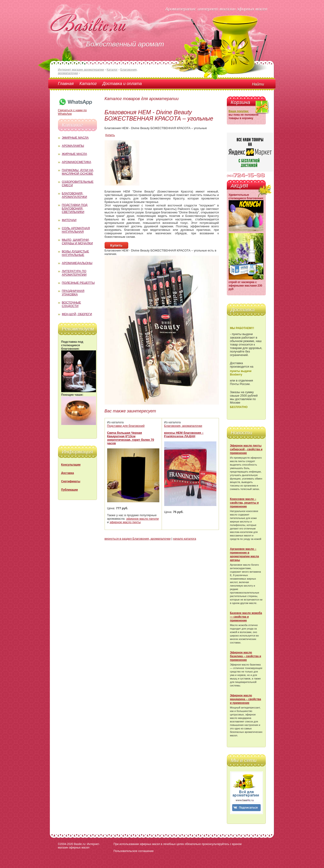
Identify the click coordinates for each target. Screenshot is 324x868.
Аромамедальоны (77, 263)
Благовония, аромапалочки (75, 195)
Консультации (71, 465)
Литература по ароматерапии (74, 273)
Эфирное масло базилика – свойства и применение (246, 656)
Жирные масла (75, 154)
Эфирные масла (75, 138)
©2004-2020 (66, 844)
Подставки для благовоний (126, 426)
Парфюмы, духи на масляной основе (78, 172)
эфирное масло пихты (125, 522)
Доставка (68, 473)
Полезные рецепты (78, 283)
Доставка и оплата (122, 84)
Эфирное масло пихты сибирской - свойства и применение (246, 449)
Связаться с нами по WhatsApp (75, 110)
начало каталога (184, 539)
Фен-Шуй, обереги (77, 314)
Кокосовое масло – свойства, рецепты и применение (244, 503)
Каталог (88, 84)
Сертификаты (71, 481)
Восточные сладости (72, 304)
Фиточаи (69, 220)
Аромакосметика (77, 162)
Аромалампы (73, 146)
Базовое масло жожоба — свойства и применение (246, 617)
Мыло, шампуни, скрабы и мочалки (77, 241)
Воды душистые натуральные (76, 253)
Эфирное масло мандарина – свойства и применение (246, 699)
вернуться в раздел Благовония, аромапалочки (138, 539)
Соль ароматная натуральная (76, 230)
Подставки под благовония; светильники (75, 208)
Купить (110, 135)
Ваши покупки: (239, 111)
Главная (66, 84)
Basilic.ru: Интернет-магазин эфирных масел (79, 846)
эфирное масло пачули (142, 519)
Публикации (70, 490)
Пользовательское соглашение (134, 851)
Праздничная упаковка (73, 293)
